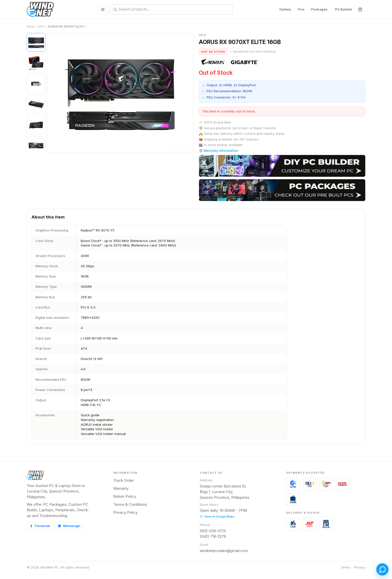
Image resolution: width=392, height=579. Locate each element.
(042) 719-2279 (213, 536)
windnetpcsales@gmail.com (224, 551)
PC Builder (343, 9)
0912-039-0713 (213, 531)
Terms (345, 567)
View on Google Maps (217, 516)
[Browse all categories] (101, 9)
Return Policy (125, 496)
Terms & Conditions (130, 504)
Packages (319, 9)
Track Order (123, 480)
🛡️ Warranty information (218, 150)
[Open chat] (379, 566)
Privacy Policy (125, 512)
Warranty (121, 488)
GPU (41, 26)
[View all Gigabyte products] (245, 62)
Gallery (281, 9)
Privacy (360, 567)
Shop (299, 9)
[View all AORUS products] (213, 62)
